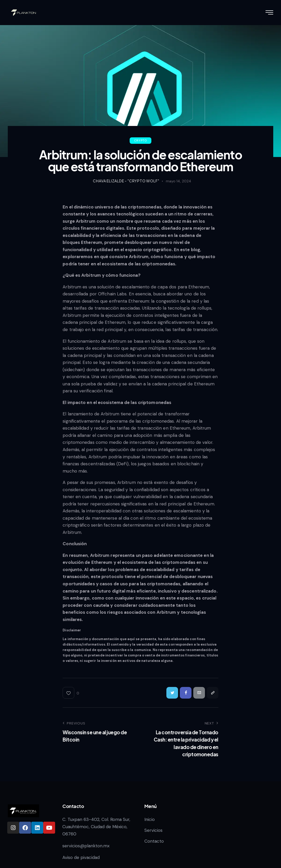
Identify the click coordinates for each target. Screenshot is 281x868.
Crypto (141, 140)
